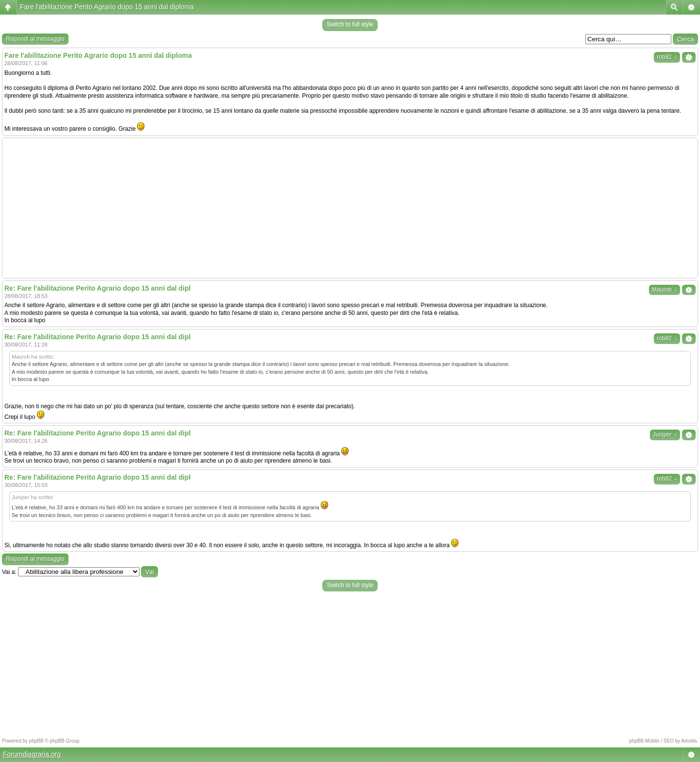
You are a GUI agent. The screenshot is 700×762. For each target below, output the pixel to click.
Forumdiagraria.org (32, 754)
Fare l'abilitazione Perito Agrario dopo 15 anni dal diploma (107, 7)
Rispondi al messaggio (35, 39)
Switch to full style (350, 24)
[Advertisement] (350, 208)
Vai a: (9, 572)
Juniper (665, 434)
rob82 (667, 57)
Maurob (665, 290)
